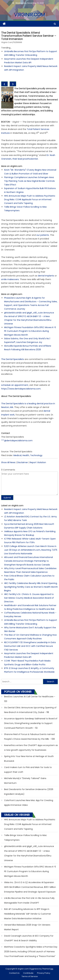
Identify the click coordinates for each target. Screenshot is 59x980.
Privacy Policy (44, 973)
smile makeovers (10, 279)
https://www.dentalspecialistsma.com (21, 389)
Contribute (28, 973)
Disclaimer (23, 462)
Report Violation (38, 462)
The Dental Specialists (13, 359)
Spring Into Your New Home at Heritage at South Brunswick (29, 759)
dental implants (46, 276)
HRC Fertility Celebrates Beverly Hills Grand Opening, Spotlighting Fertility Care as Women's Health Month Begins (31, 587)
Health (26, 455)
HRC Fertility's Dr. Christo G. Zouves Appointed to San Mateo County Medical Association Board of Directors (29, 598)
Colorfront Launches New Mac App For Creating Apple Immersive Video (29, 803)
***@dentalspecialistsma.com (17, 441)
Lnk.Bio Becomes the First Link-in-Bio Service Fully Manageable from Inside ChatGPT (29, 900)
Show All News (8, 462)
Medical (17, 455)
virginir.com (30, 15)
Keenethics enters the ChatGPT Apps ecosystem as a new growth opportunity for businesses (31, 748)
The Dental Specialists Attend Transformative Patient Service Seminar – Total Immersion (29, 36)
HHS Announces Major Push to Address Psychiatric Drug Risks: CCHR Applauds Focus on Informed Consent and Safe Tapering (30, 199)
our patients (43, 235)
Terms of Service (30, 976)
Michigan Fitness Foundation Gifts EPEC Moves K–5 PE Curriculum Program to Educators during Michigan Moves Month (30, 331)
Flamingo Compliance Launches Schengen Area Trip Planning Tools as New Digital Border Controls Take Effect (29, 181)
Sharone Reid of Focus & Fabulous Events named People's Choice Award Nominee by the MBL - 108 (29, 737)
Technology (36, 455)
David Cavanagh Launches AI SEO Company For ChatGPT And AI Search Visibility (29, 938)
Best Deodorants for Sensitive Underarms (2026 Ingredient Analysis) (29, 792)
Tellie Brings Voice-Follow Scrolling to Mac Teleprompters (26, 838)
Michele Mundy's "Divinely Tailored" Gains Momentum (25, 781)
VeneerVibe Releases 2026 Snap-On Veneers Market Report (27, 927)
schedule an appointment (15, 385)
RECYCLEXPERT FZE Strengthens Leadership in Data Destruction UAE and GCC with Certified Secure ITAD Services (30, 646)
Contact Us (14, 973)
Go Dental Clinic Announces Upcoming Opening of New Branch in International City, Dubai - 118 (30, 710)
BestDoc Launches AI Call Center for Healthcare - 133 (30, 699)
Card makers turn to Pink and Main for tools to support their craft (28, 770)
